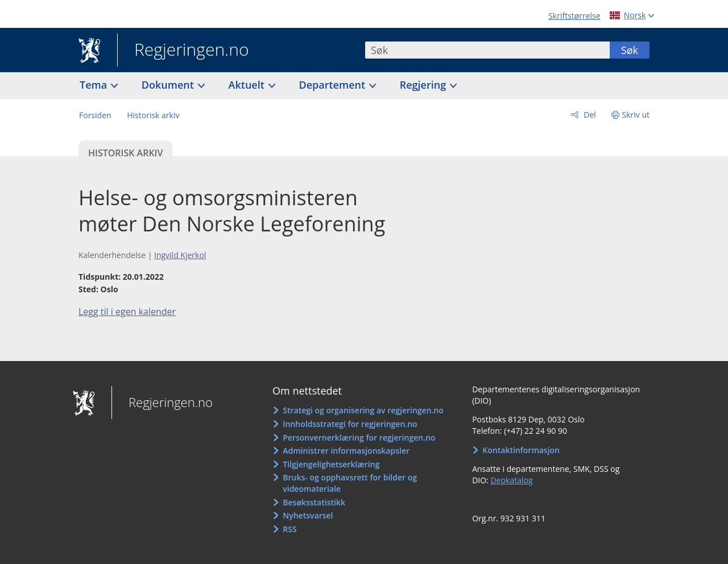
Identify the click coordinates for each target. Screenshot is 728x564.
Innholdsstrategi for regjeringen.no (350, 424)
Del (589, 115)
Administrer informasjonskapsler (346, 451)
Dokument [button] (169, 85)
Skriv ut (636, 115)
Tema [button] (95, 85)
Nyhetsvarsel (308, 515)
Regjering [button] (424, 85)
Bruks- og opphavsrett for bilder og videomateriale (350, 483)
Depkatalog (511, 480)
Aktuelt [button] (248, 85)
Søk (630, 50)
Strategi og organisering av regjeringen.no (363, 410)
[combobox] (487, 50)
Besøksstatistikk (314, 502)
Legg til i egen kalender (127, 312)
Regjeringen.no (183, 51)
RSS (289, 529)
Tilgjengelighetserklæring (331, 464)
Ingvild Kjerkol (180, 255)
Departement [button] (334, 85)
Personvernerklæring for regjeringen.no (359, 437)
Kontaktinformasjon (521, 450)
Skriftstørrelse (574, 16)
